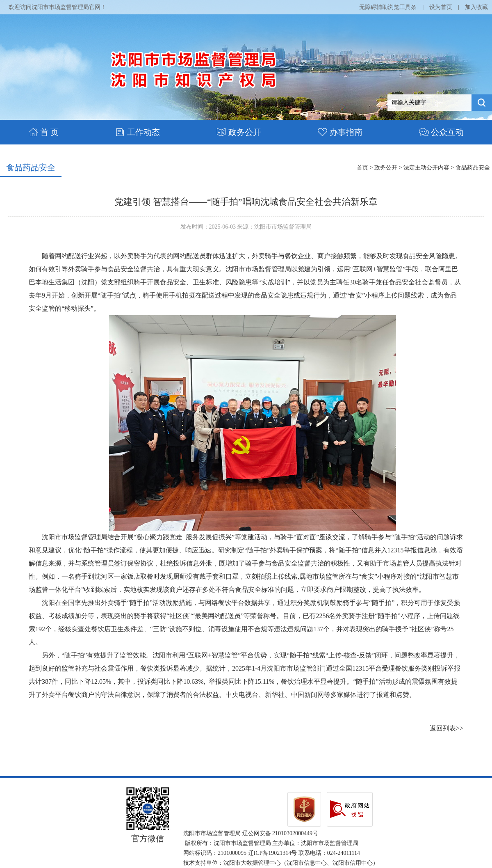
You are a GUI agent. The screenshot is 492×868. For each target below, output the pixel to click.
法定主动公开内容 (426, 168)
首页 (362, 168)
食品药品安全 (31, 167)
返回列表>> (446, 728)
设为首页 (441, 7)
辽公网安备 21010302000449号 (280, 833)
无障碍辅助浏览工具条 (388, 7)
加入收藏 (476, 7)
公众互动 (441, 132)
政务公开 (239, 132)
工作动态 (138, 132)
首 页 (43, 132)
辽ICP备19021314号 (273, 853)
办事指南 (340, 132)
